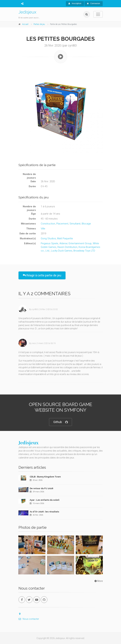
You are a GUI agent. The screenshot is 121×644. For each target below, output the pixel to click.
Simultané (75, 224)
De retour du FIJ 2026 (41, 488)
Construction (48, 224)
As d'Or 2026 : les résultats (44, 512)
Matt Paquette (65, 238)
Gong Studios (48, 238)
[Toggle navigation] (98, 14)
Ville (43, 229)
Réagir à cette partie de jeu (42, 275)
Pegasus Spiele (50, 243)
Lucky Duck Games (62, 251)
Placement (62, 224)
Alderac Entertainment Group (76, 243)
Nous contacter (29, 619)
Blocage (86, 224)
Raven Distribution (67, 247)
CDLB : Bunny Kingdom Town (45, 477)
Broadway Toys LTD (84, 251)
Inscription (75, 3)
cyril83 (35, 309)
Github (60, 422)
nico (34, 343)
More (98, 581)
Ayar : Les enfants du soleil (44, 500)
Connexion (94, 3)
